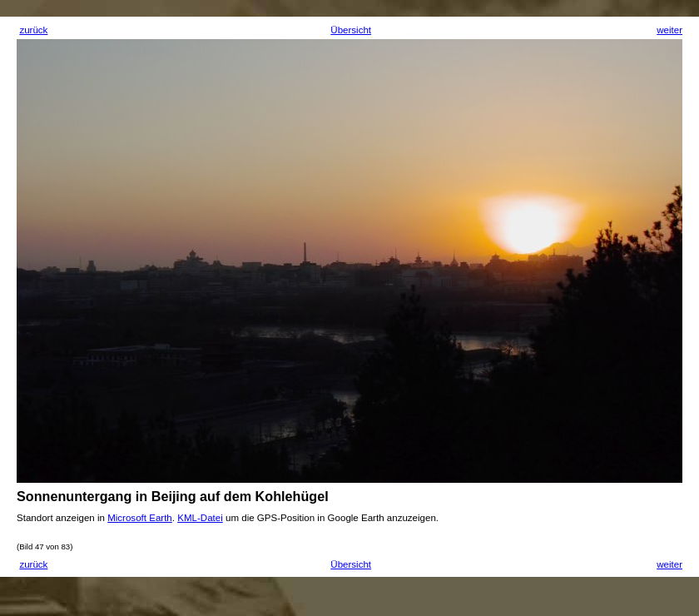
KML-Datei (200, 518)
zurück (33, 30)
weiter (669, 30)
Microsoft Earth (140, 518)
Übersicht (351, 30)
